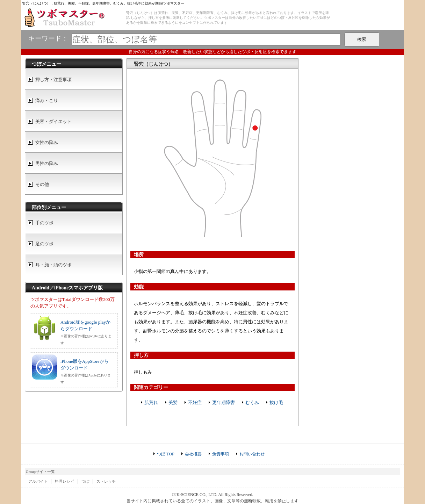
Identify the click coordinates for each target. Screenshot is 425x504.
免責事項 (221, 454)
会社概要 (193, 454)
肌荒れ (151, 402)
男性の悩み (47, 163)
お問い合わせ (252, 454)
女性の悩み (47, 142)
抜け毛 (276, 402)
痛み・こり (47, 100)
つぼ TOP (165, 454)
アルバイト (38, 481)
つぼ (85, 481)
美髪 (173, 402)
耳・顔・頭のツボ (53, 265)
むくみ (252, 402)
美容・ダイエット (53, 121)
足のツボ (44, 244)
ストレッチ (106, 481)
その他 (42, 184)
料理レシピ (64, 481)
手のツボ (44, 223)
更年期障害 (224, 402)
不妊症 (195, 402)
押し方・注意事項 (53, 80)
